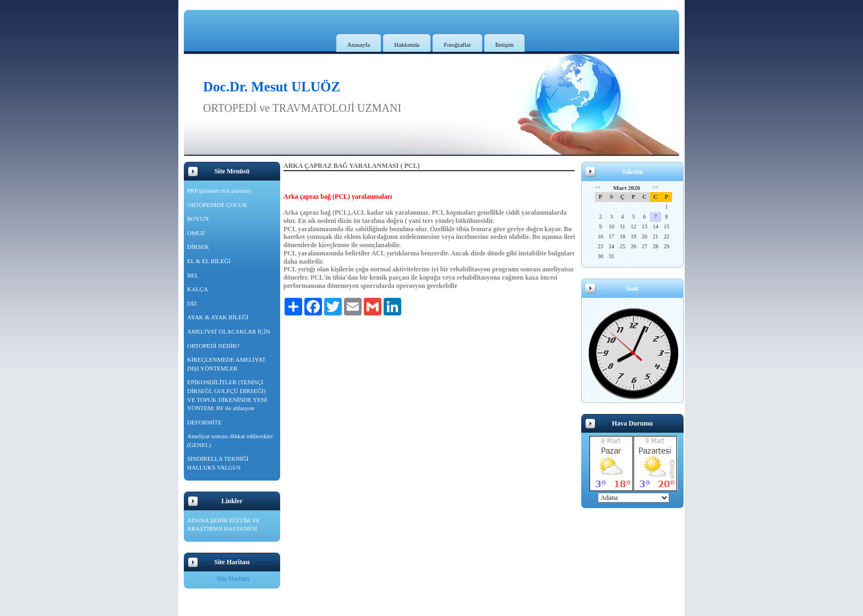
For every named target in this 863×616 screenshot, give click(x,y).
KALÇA (198, 289)
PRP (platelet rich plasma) (219, 190)
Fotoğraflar (457, 45)
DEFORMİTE (204, 422)
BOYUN (198, 219)
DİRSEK (198, 247)
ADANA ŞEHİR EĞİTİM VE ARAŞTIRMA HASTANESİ (223, 525)
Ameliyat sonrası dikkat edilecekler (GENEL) (230, 440)
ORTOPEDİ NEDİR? (213, 346)
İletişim (505, 45)
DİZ (192, 303)
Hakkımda (407, 45)
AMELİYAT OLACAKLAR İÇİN (229, 331)
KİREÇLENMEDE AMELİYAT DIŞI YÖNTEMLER (226, 364)
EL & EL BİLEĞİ (209, 261)
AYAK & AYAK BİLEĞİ (218, 317)
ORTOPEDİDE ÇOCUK (217, 205)
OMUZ (196, 233)
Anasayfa (359, 45)
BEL (193, 275)
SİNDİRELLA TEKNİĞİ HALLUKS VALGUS (218, 463)
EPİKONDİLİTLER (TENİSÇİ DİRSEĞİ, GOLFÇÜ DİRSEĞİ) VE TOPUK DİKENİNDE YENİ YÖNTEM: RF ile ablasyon (227, 395)
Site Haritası (233, 579)
